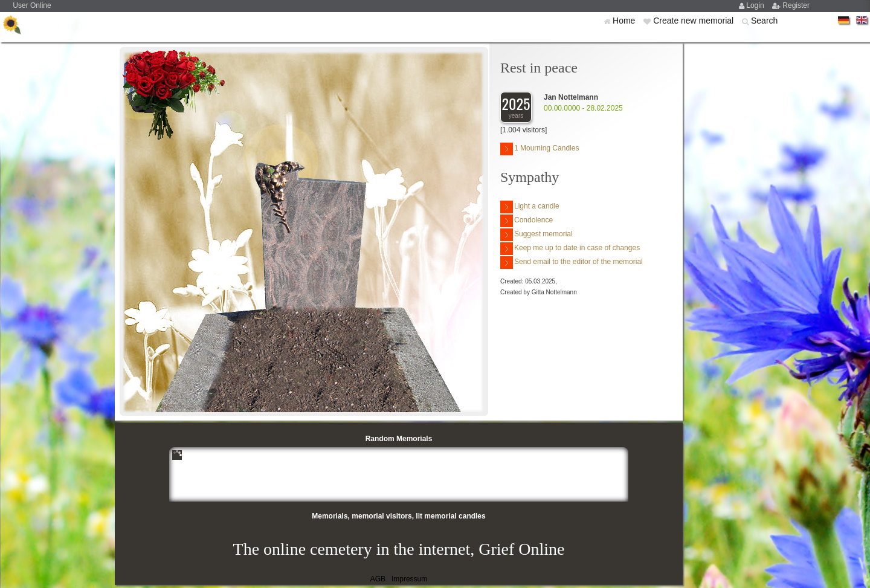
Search (764, 21)
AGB (378, 579)
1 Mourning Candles (540, 149)
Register (796, 5)
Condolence (527, 221)
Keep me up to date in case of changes (570, 249)
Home (625, 21)
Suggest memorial (536, 235)
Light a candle (530, 207)
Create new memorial (694, 21)
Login (756, 5)
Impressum (409, 579)
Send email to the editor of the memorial (572, 263)
